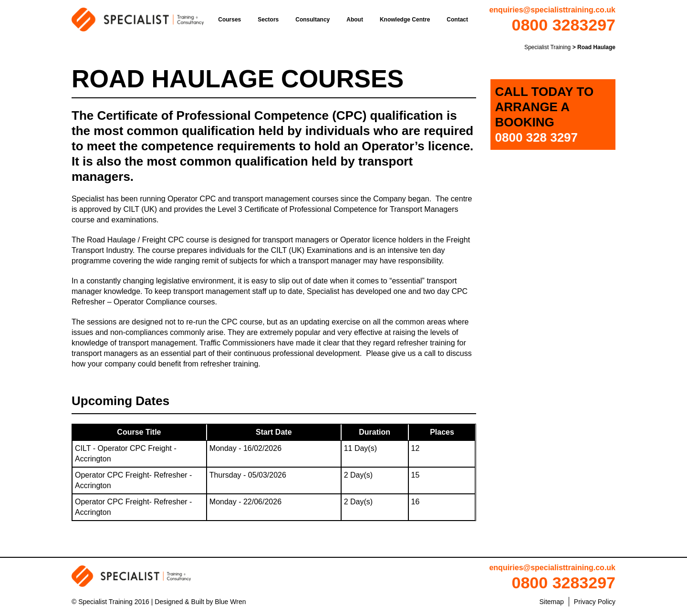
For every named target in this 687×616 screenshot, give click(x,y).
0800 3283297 (564, 25)
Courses (229, 20)
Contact (457, 20)
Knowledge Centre (405, 20)
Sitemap (552, 602)
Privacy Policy (595, 602)
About (355, 20)
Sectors (268, 20)
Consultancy (312, 20)
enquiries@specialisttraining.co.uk (552, 10)
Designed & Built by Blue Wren (200, 602)
